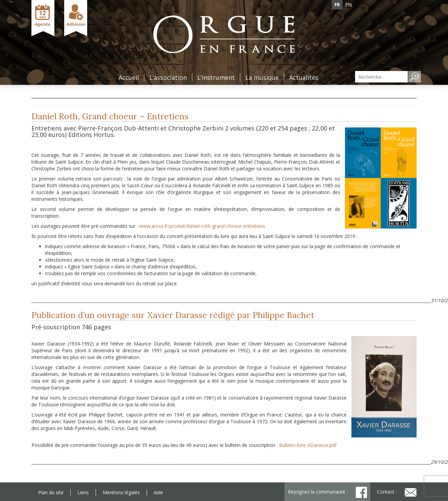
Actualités (304, 77)
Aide (158, 492)
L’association (168, 77)
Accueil (129, 77)
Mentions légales (121, 492)
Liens (83, 492)
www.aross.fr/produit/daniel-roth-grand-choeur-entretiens (202, 226)
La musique (262, 77)
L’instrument (216, 77)
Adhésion (76, 18)
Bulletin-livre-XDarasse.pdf (308, 445)
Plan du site (51, 492)
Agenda (43, 18)
